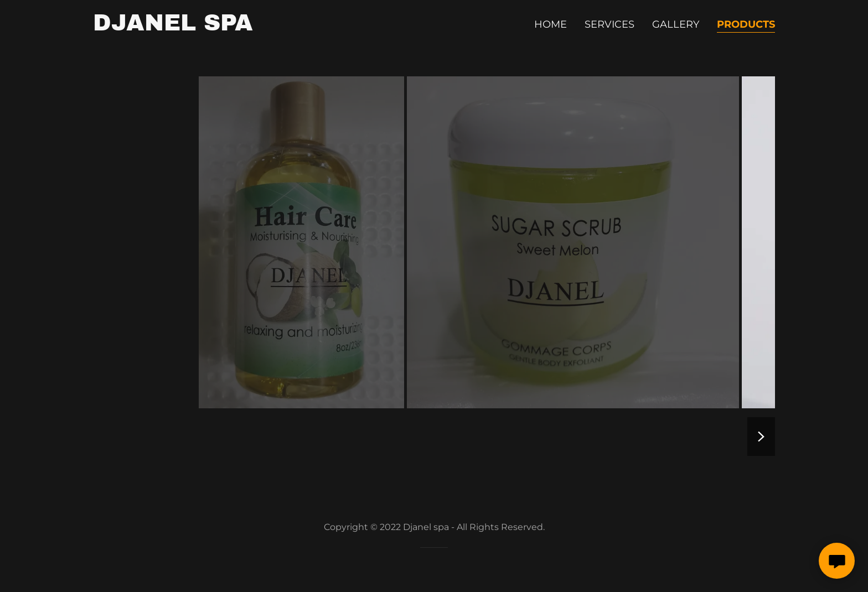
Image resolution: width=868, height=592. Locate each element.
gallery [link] (676, 24)
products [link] (746, 24)
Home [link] (551, 24)
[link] (173, 27)
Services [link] (609, 24)
